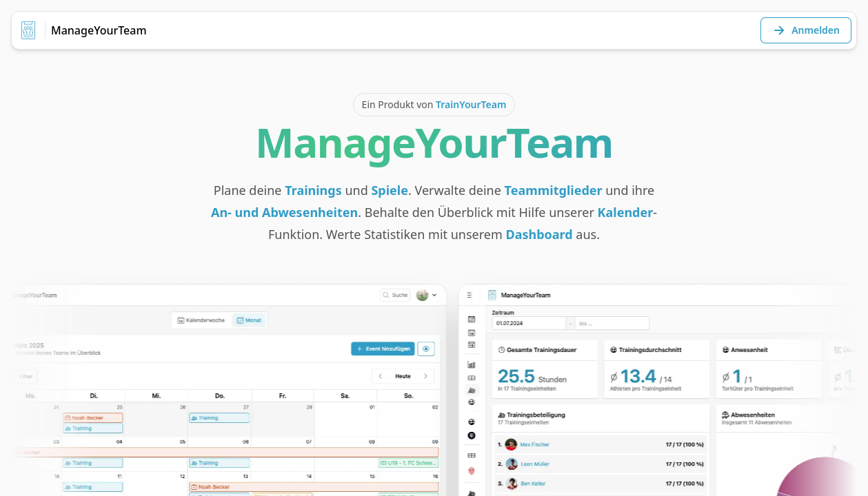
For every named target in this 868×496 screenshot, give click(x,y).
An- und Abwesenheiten (284, 212)
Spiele (390, 190)
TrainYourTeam (471, 104)
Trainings (313, 190)
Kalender (626, 212)
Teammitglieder (554, 190)
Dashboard (539, 234)
